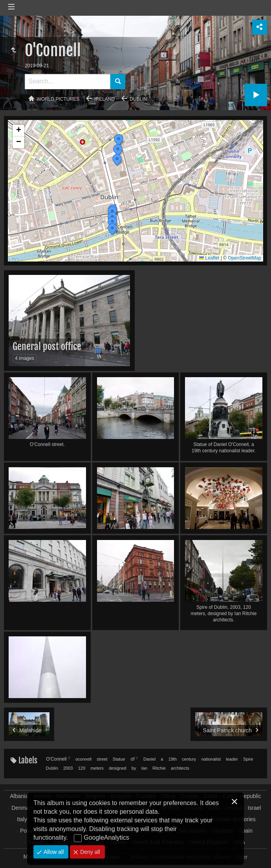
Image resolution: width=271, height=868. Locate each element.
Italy (22, 819)
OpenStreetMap (244, 258)
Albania (19, 796)
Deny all (89, 852)
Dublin (138, 99)
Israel (254, 808)
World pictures (58, 99)
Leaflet (209, 258)
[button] (112, 229)
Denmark (23, 808)
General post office (47, 346)
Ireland (104, 99)
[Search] (68, 82)
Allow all (53, 852)
